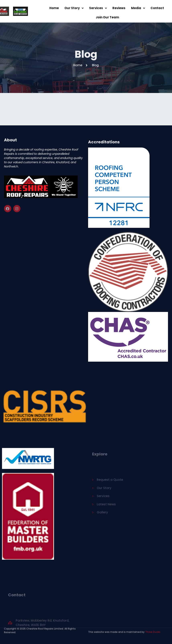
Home (54, 9)
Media (138, 10)
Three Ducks (152, 630)
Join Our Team (107, 19)
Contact (157, 9)
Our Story (74, 10)
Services (98, 10)
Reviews (119, 9)
